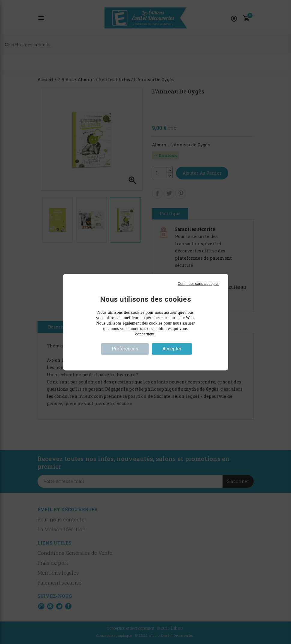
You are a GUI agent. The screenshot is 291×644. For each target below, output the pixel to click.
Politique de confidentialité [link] (145, 359)
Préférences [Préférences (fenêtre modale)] (125, 349)
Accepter (172, 349)
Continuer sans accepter (198, 284)
